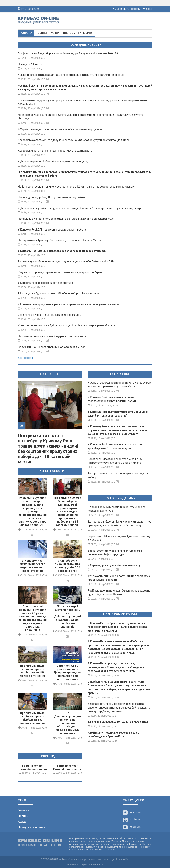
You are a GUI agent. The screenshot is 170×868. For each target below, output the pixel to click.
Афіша (55, 33)
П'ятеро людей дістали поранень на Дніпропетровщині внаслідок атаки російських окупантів (67, 617)
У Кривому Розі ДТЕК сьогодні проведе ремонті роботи (52, 230)
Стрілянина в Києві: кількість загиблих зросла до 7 (50, 315)
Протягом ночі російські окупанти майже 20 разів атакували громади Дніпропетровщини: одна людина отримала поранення (33, 618)
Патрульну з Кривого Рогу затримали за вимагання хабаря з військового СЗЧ (66, 219)
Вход (148, 9)
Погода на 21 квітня (30, 64)
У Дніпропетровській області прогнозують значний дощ (53, 161)
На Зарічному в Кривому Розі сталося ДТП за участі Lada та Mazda (59, 240)
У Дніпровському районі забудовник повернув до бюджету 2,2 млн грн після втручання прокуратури (80, 208)
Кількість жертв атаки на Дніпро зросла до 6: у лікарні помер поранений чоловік (68, 325)
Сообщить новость (127, 9)
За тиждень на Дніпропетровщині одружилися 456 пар (52, 347)
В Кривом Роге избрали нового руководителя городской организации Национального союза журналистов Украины (117, 627)
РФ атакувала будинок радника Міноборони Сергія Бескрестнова (58, 294)
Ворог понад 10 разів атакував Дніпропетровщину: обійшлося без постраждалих (67, 672)
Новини (41, 33)
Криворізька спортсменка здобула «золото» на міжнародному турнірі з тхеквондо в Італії (74, 140)
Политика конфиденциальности (85, 865)
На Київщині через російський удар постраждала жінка (52, 336)
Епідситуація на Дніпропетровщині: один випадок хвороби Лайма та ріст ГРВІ (66, 262)
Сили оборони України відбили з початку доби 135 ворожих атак (68, 566)
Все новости (25, 358)
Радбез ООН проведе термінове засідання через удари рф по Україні (61, 272)
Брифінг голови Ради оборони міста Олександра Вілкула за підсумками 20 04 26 (68, 53)
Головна (26, 33)
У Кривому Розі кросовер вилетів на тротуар (45, 283)
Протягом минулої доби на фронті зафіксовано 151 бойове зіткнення (33, 671)
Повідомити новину (78, 33)
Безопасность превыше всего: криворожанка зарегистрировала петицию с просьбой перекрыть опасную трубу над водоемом (119, 708)
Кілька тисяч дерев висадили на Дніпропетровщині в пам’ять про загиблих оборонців (71, 75)
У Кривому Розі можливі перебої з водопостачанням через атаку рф (62, 251)
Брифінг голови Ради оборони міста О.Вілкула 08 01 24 (33, 769)
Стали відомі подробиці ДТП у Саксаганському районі (51, 197)
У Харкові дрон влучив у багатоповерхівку (114, 565)
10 (115, 741)
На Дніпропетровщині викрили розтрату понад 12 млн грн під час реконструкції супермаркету (76, 187)
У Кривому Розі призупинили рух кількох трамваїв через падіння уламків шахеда (68, 304)
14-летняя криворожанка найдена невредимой (118, 722)
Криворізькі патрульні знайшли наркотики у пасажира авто (55, 151)
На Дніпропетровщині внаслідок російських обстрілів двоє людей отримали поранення (67, 723)
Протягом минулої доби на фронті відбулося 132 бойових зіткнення (33, 718)
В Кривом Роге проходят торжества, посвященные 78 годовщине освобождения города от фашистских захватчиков (116, 667)
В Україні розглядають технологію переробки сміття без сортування (60, 129)
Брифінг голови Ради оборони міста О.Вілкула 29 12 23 (67, 769)
